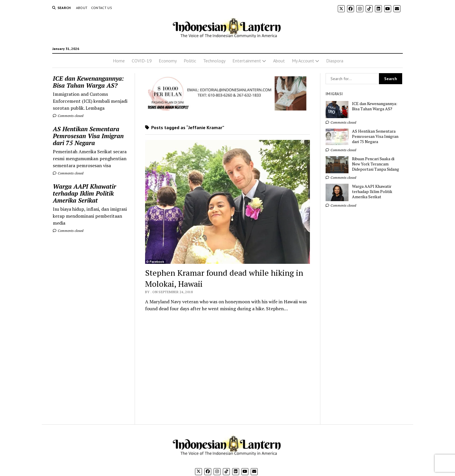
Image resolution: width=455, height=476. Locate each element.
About (82, 8)
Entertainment (247, 61)
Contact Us (102, 8)
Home (119, 61)
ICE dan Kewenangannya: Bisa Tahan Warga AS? (88, 82)
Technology (214, 61)
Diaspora (335, 61)
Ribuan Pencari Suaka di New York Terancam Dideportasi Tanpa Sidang (375, 164)
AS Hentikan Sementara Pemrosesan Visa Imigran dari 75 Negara (88, 136)
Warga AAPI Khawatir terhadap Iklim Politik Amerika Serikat (84, 193)
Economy (168, 61)
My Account (303, 61)
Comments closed (68, 116)
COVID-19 (142, 61)
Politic (190, 61)
